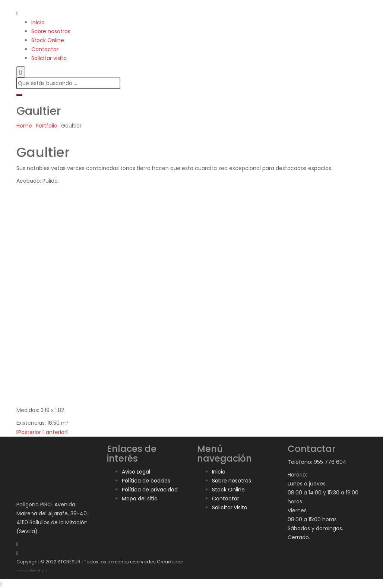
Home (24, 126)
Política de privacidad (150, 490)
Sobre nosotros (51, 31)
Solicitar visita (49, 58)
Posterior (29, 432)
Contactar (45, 49)
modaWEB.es (32, 571)
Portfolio (47, 126)
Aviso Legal (136, 472)
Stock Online (48, 40)
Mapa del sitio (140, 499)
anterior (57, 432)
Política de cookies (146, 481)
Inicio (38, 22)
